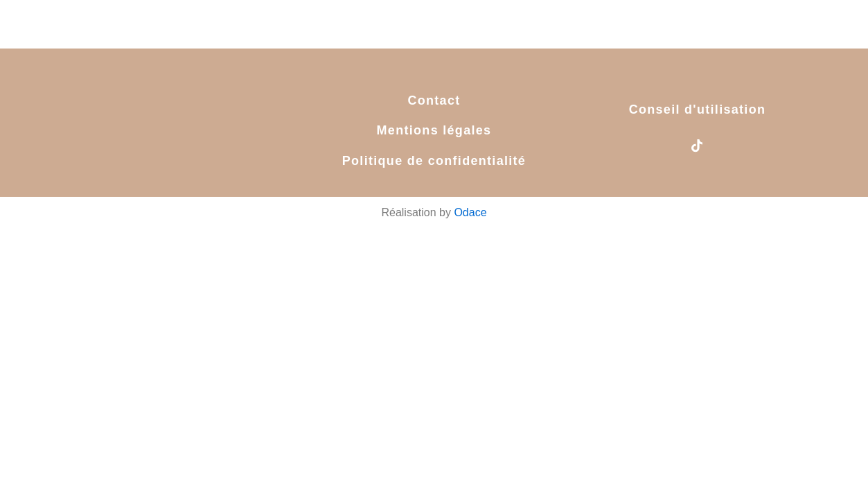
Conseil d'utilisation (698, 110)
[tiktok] (697, 146)
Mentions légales (434, 130)
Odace (470, 212)
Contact (434, 100)
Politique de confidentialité (434, 161)
